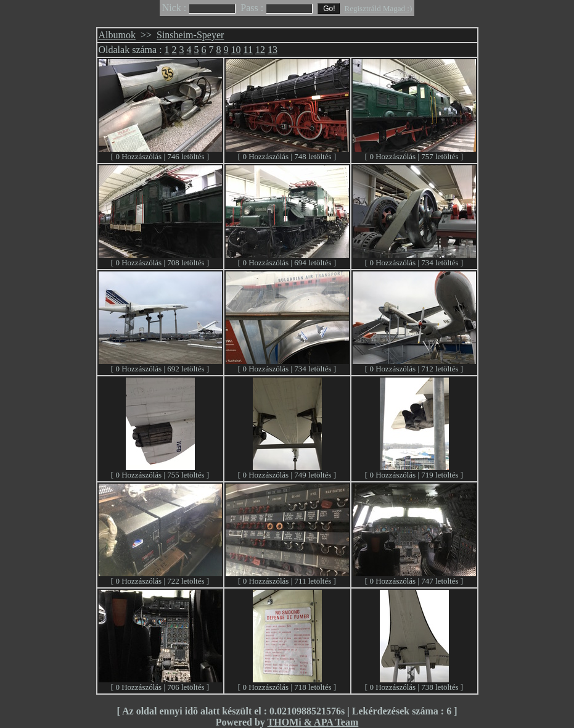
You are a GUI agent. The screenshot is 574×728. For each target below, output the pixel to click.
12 (260, 50)
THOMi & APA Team (313, 722)
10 (236, 50)
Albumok (117, 35)
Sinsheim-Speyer (190, 35)
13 (273, 50)
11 (248, 50)
